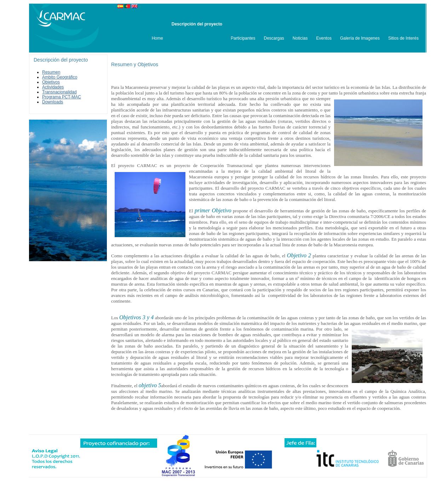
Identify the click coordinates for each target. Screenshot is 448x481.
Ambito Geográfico (60, 77)
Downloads (53, 102)
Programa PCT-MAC (62, 97)
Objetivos (51, 82)
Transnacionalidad (59, 92)
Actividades (53, 87)
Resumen (51, 72)
